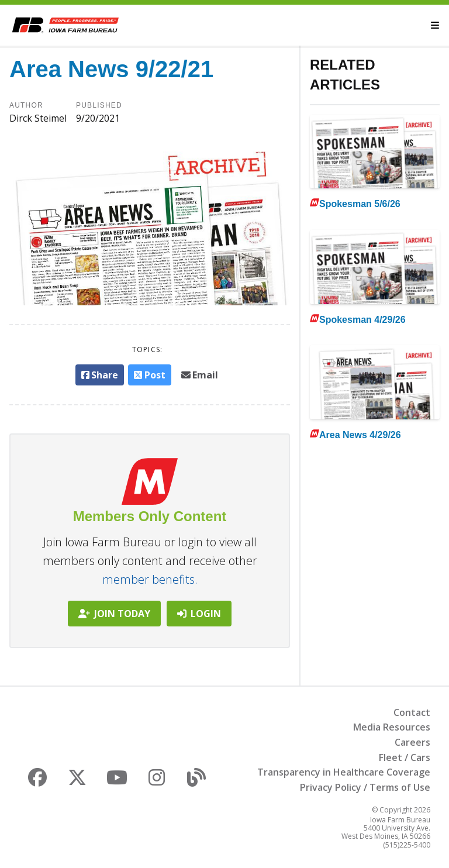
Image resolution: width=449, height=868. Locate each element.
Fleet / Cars (405, 757)
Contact (412, 712)
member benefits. (150, 579)
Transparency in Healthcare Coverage (344, 772)
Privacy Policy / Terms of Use (365, 787)
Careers (412, 742)
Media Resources (392, 727)
